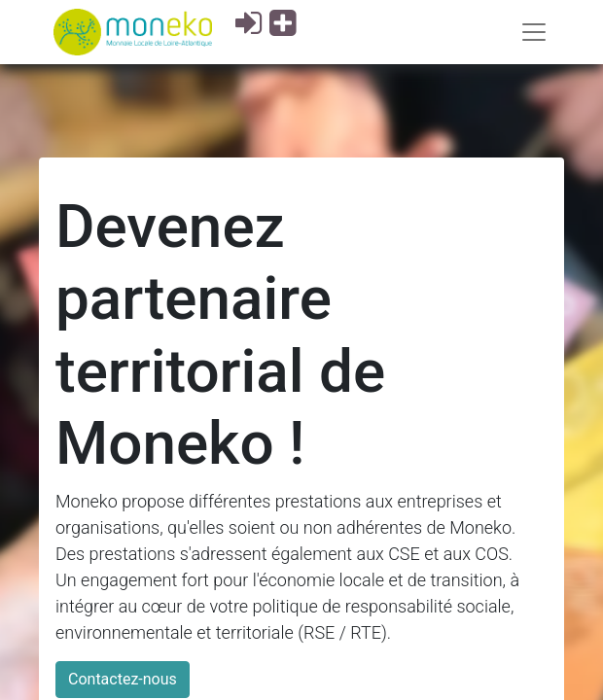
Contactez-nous (123, 679)
